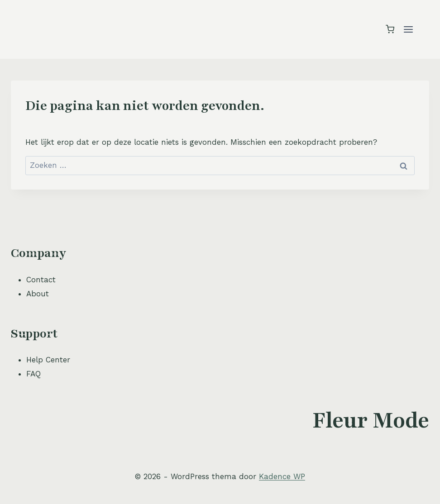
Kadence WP (282, 476)
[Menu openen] (408, 29)
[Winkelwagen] (390, 29)
